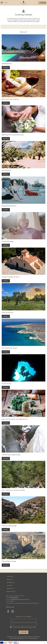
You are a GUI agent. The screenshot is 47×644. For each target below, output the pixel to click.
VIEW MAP (11, 610)
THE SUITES (10, 580)
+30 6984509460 (13, 601)
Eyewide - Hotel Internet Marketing (17, 641)
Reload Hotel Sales (33, 641)
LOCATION (10, 589)
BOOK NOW (42, 3)
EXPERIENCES (11, 586)
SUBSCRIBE (24, 635)
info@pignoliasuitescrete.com (20, 602)
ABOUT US (10, 583)
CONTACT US (10, 592)
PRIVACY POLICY (11, 595)
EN (6, 3)
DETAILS (6, 68)
